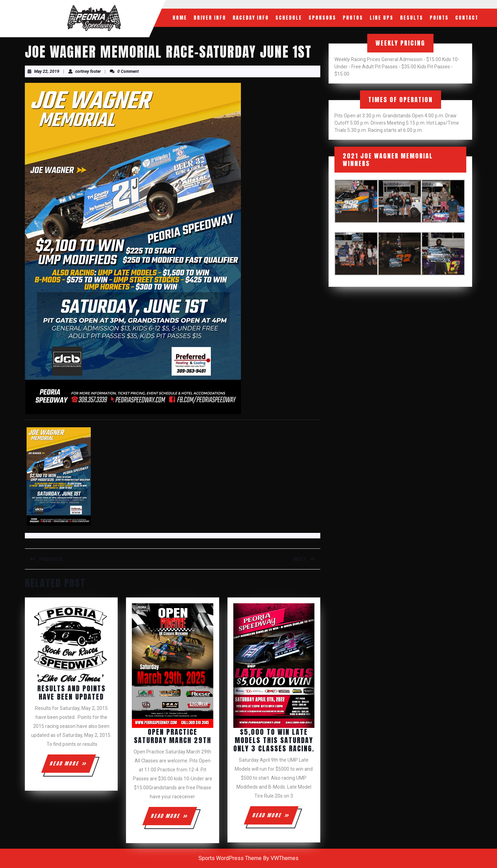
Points (439, 18)
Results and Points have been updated (71, 693)
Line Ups (382, 18)
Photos (353, 18)
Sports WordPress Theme (230, 858)
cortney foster (88, 71)
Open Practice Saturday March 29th (173, 736)
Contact (467, 18)
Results (412, 18)
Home (180, 18)
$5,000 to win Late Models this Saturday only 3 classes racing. (274, 740)
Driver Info (210, 18)
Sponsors (322, 18)
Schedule (289, 18)
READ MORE (72, 766)
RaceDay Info (251, 18)
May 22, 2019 (47, 71)
